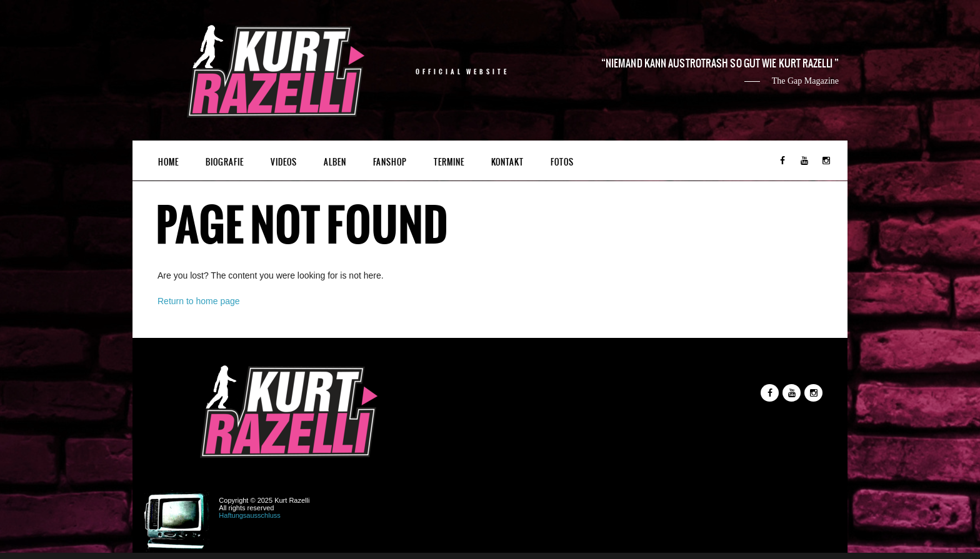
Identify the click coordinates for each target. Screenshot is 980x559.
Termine (449, 162)
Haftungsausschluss (249, 515)
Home (168, 162)
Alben (335, 162)
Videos (284, 162)
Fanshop (390, 162)
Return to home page (199, 301)
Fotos (562, 162)
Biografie (225, 162)
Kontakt (507, 162)
